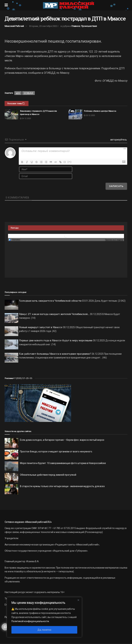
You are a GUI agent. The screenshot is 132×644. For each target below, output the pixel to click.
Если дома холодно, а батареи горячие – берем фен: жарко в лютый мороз (62, 440)
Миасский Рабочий (14, 26)
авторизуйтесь (118, 140)
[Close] (78, 600)
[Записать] (116, 186)
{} (65, 162)
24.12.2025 (25, 118)
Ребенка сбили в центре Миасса (100, 111)
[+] (70, 162)
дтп (18, 93)
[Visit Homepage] (69, 5)
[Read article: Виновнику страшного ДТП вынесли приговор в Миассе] (11, 114)
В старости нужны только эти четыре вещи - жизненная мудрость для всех (62, 486)
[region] (44, 617)
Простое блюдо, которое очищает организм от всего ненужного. (56, 452)
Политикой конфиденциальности (30, 621)
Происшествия (89, 26)
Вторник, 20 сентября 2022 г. (44, 26)
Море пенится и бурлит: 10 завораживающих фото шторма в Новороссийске (63, 463)
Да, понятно (44, 630)
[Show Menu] (6, 5)
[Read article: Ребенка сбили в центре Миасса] (75, 114)
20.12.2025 (89, 115)
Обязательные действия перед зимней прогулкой (48, 475)
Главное (76, 26)
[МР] (38, 403)
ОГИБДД (28, 93)
